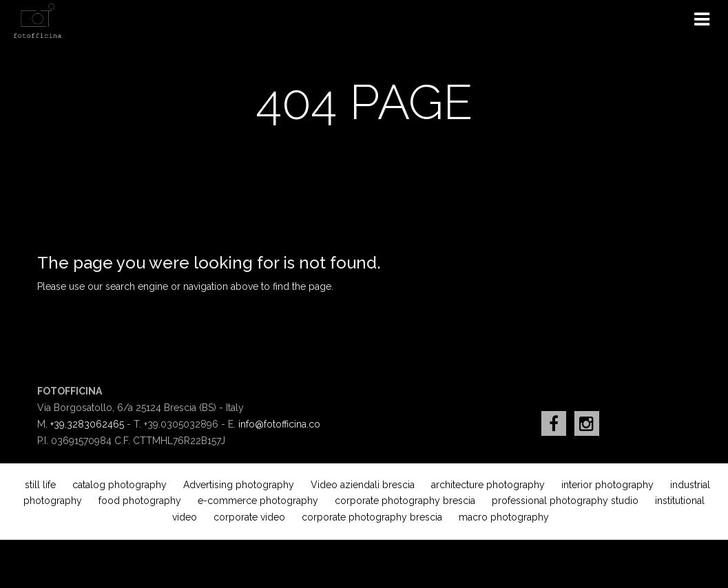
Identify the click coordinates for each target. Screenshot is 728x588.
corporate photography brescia (405, 501)
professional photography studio (565, 501)
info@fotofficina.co (279, 424)
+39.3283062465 (87, 424)
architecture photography (488, 485)
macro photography (504, 517)
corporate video (249, 517)
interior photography (607, 485)
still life (40, 485)
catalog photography (119, 485)
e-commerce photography (258, 501)
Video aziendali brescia (363, 485)
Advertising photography (239, 485)
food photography (140, 501)
